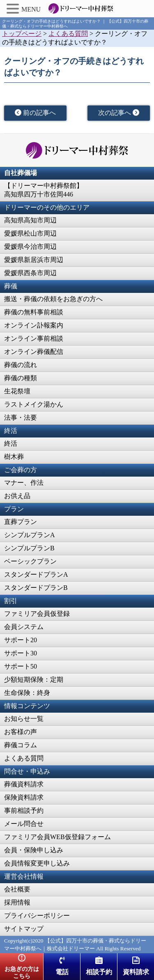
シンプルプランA (30, 535)
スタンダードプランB (36, 588)
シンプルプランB (29, 548)
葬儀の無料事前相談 (34, 312)
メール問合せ (24, 824)
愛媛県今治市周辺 (30, 247)
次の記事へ (119, 113)
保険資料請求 (24, 797)
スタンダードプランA (36, 574)
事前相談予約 (24, 810)
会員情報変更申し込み (37, 863)
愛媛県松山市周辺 (30, 233)
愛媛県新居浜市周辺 (34, 260)
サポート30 (21, 653)
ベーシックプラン (30, 561)
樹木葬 (14, 457)
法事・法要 (21, 417)
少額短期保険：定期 (34, 679)
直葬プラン (21, 522)
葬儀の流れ (21, 365)
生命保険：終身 (27, 693)
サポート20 (21, 640)
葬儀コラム (21, 745)
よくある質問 (24, 758)
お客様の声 (21, 732)
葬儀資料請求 (24, 784)
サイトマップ (24, 929)
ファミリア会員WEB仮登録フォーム (57, 837)
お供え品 (17, 496)
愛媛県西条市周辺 (30, 273)
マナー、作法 (24, 483)
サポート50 (21, 666)
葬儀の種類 (21, 378)
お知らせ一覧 (24, 719)
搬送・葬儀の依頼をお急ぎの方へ (53, 299)
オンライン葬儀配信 (34, 352)
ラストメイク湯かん (34, 404)
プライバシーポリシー (37, 916)
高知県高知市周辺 (30, 220)
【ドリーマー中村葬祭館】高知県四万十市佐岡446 (44, 190)
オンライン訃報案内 (34, 325)
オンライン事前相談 (34, 338)
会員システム (24, 627)
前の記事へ (35, 113)
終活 (11, 443)
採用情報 (17, 902)
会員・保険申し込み (34, 850)
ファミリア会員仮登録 (37, 614)
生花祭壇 (17, 391)
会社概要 (17, 889)
